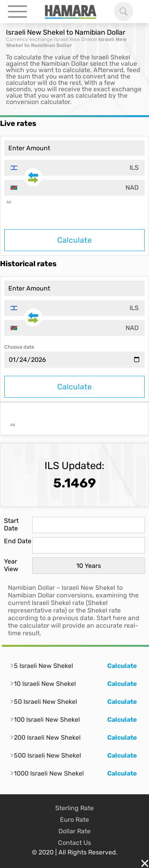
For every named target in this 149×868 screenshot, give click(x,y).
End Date (18, 541)
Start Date (11, 524)
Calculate (74, 240)
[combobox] (74, 168)
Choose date (19, 347)
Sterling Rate (74, 808)
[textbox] (74, 168)
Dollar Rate (74, 831)
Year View (11, 565)
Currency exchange (29, 39)
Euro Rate (74, 820)
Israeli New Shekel (75, 39)
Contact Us (74, 843)
